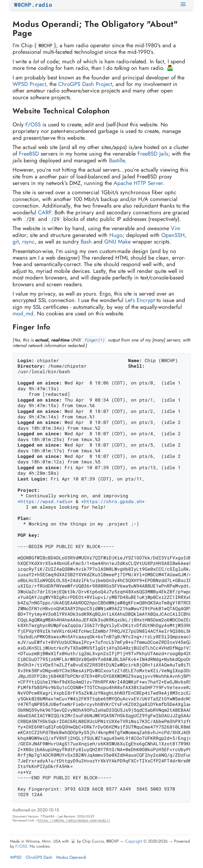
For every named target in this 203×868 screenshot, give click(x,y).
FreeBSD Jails (153, 154)
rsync (28, 242)
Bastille (117, 160)
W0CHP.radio (33, 5)
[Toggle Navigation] (184, 5)
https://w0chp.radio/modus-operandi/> (74, 820)
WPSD (16, 857)
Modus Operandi (71, 857)
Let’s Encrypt (140, 300)
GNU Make (117, 242)
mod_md (23, 313)
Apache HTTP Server (138, 183)
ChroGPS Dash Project (85, 84)
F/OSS (33, 124)
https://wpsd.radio (45, 502)
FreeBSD (29, 154)
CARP (44, 212)
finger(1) (95, 340)
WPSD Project (29, 84)
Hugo (116, 235)
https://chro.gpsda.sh (113, 502)
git (16, 242)
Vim (176, 228)
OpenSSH (173, 235)
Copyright (134, 841)
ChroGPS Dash (39, 857)
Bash (86, 242)
